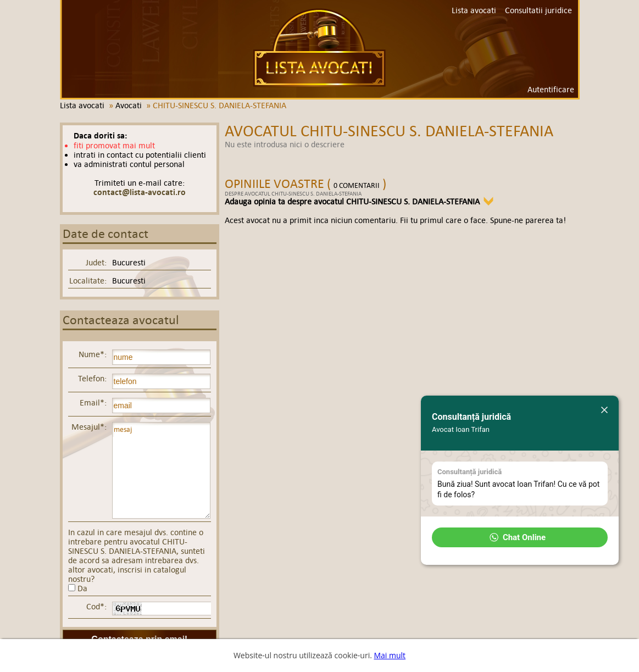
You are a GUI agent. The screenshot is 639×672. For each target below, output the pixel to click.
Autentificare (551, 89)
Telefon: (92, 378)
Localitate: (88, 281)
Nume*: (93, 354)
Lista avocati (319, 48)
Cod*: (96, 606)
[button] (520, 537)
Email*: (93, 402)
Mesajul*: (89, 427)
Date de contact (105, 234)
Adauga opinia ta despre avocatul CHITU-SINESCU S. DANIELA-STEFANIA (352, 201)
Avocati (129, 105)
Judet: (96, 262)
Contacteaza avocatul (121, 320)
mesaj (161, 470)
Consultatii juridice (538, 10)
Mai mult (390, 655)
